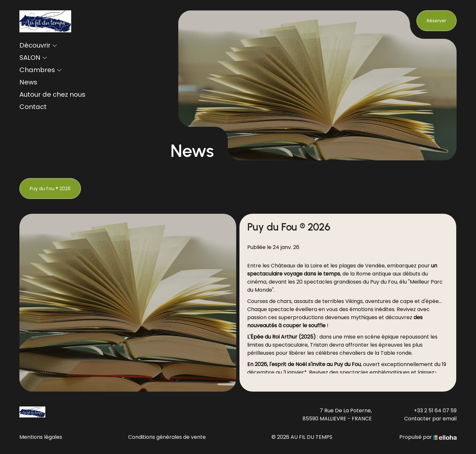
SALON (33, 58)
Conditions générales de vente (167, 437)
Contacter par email (430, 419)
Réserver (437, 21)
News (28, 82)
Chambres (41, 70)
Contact (33, 107)
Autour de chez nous (52, 94)
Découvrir (38, 45)
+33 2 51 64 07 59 (435, 411)
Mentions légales (41, 437)
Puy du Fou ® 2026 (50, 189)
